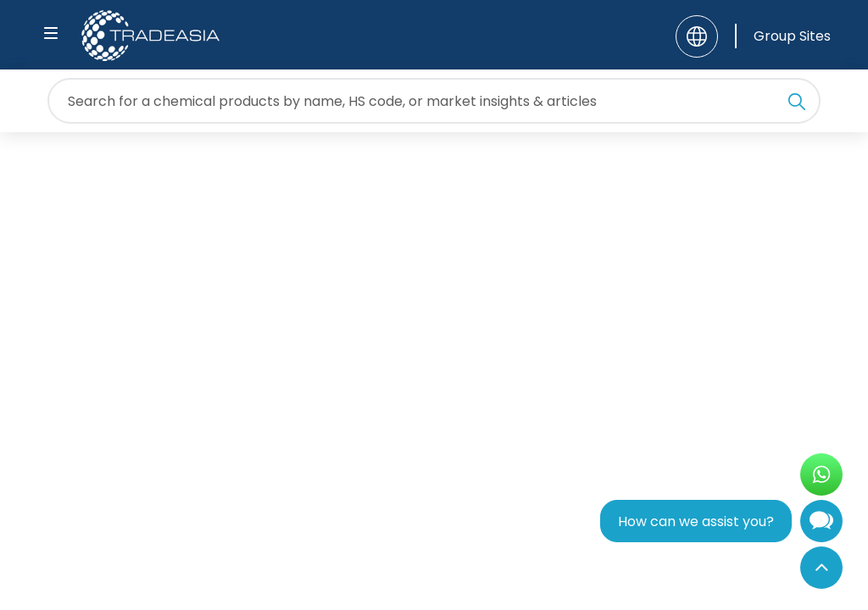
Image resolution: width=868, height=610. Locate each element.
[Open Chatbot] (821, 525)
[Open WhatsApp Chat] (821, 474)
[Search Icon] (797, 104)
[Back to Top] (821, 568)
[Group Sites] (783, 36)
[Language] (697, 36)
